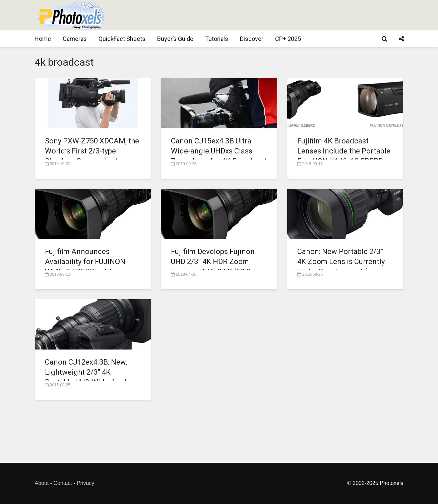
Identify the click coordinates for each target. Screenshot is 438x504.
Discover (252, 39)
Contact (63, 483)
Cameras (75, 39)
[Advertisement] (281, 15)
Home (43, 39)
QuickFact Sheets (122, 39)
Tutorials (217, 39)
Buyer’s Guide (175, 39)
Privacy (85, 483)
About (42, 483)
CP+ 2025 (288, 39)
